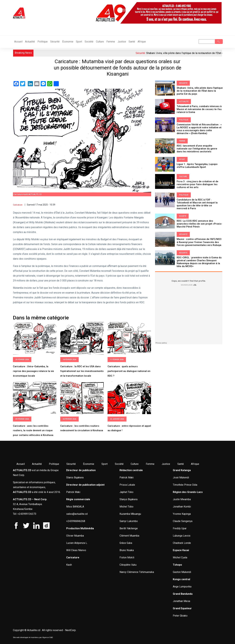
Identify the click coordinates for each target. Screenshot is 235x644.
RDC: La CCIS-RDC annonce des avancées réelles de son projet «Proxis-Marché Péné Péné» (199, 223)
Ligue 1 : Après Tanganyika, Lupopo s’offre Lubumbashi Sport (197, 165)
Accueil (18, 42)
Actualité (30, 42)
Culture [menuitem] (135, 464)
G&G (51, 637)
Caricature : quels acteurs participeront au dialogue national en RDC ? (129, 371)
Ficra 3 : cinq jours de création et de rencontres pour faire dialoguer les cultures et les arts (198, 184)
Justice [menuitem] (166, 464)
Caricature (18, 205)
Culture (100, 42)
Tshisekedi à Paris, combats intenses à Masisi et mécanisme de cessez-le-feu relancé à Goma (199, 109)
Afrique (142, 42)
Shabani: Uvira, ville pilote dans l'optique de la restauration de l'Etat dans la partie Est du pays (200, 91)
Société (89, 42)
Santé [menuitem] (181, 464)
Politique (43, 42)
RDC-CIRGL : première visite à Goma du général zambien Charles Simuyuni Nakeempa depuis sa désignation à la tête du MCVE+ (199, 261)
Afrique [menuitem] (195, 464)
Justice (122, 42)
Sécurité (55, 42)
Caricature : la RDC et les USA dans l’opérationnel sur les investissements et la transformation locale (82, 371)
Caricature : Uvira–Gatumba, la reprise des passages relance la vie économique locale (33, 371)
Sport (79, 42)
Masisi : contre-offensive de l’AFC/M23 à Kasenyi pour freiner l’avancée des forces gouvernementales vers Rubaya (199, 242)
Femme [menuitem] (150, 464)
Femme (111, 42)
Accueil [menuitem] (21, 464)
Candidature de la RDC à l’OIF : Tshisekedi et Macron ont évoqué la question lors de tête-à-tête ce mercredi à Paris (197, 204)
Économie (68, 42)
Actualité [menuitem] (37, 464)
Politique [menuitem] (54, 464)
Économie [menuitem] (89, 464)
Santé (132, 42)
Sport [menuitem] (104, 464)
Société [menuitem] (119, 464)
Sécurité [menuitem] (71, 464)
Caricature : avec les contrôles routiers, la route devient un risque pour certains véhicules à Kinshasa (33, 431)
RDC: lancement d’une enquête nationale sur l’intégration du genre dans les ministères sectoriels (197, 148)
